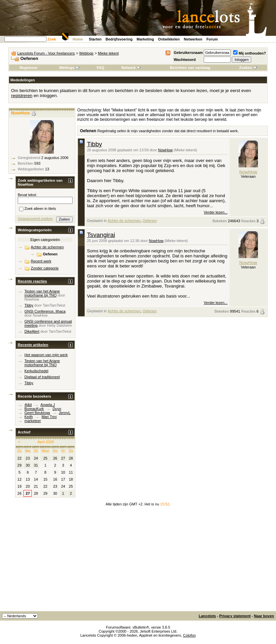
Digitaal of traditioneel (42, 377)
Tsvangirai (101, 235)
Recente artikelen (33, 345)
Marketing (145, 39)
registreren (22, 96)
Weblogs (86, 53)
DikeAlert (32, 331)
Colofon (189, 635)
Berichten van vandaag (190, 68)
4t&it (28, 405)
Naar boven (264, 616)
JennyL (65, 413)
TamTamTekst (54, 305)
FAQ (101, 68)
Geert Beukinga (37, 413)
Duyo (57, 409)
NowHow (165, 150)
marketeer (33, 421)
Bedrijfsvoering (119, 39)
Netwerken (193, 39)
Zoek (52, 39)
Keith (29, 417)
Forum (212, 39)
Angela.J (48, 405)
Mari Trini (49, 417)
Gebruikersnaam (188, 53)
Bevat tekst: (27, 195)
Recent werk (41, 261)
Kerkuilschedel (36, 371)
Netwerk (131, 68)
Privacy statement (235, 616)
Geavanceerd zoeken (35, 219)
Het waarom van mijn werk (46, 355)
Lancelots (207, 616)
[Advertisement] (138, 561)
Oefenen (150, 221)
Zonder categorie (45, 268)
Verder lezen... (216, 212)
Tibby (95, 144)
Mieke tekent (108, 53)
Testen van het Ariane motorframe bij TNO (42, 293)
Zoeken (248, 68)
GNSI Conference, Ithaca (45, 311)
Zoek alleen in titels (37, 209)
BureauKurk (34, 409)
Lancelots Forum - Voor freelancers (46, 53)
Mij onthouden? (250, 53)
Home (78, 39)
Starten (95, 39)
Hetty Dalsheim (59, 325)
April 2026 (46, 442)
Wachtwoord (185, 60)
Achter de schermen (124, 221)
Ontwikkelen (169, 39)
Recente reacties (32, 281)
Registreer (28, 68)
